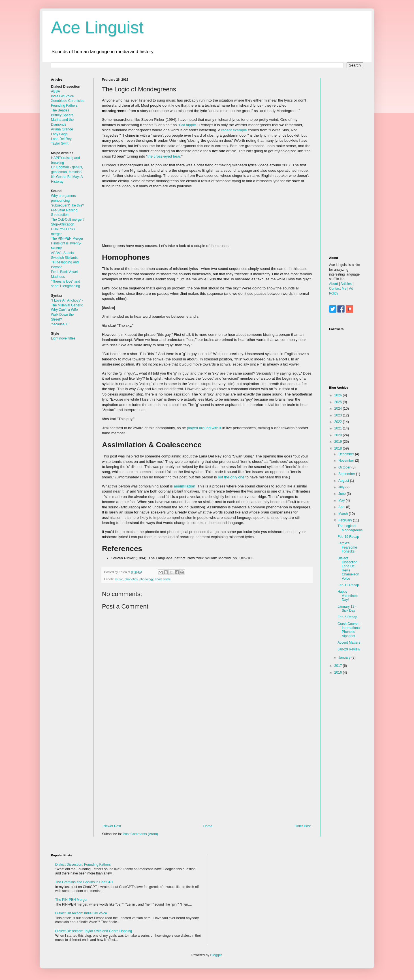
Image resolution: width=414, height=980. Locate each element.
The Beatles (60, 110)
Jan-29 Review (349, 649)
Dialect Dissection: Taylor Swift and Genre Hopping (94, 931)
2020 (339, 435)
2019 (339, 442)
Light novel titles (63, 338)
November (347, 461)
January (345, 657)
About (333, 284)
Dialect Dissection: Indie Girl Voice (81, 913)
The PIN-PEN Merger (67, 238)
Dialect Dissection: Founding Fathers (83, 865)
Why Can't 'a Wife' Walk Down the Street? (65, 315)
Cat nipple (187, 125)
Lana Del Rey (61, 139)
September (347, 474)
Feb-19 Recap (348, 537)
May (342, 500)
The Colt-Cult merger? (68, 220)
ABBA (56, 91)
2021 (339, 428)
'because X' (60, 324)
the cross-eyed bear (164, 156)
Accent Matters (349, 642)
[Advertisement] (207, 777)
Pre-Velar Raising (64, 210)
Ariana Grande (62, 129)
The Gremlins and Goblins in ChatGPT (84, 882)
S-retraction (60, 215)
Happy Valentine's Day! (348, 596)
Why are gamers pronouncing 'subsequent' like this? (68, 201)
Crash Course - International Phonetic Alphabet (349, 630)
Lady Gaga (59, 134)
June (342, 494)
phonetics (131, 579)
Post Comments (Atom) (140, 834)
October (345, 467)
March (344, 514)
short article (163, 579)
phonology (146, 579)
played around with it (204, 428)
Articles (346, 284)
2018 (339, 448)
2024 (339, 409)
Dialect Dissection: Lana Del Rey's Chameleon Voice (348, 568)
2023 (339, 415)
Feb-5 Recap (347, 617)
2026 (339, 395)
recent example (234, 130)
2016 (339, 672)
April (342, 507)
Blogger (216, 955)
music (119, 579)
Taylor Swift (60, 143)
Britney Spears (62, 115)
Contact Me (338, 289)
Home (208, 826)
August (344, 481)
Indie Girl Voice (62, 96)
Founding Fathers (64, 106)
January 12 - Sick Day (347, 609)
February (346, 520)
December (347, 454)
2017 (339, 666)
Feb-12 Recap (348, 585)
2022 (339, 422)
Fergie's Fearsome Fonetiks (347, 547)
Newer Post (112, 826)
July (342, 487)
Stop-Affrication (63, 224)
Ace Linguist (97, 27)
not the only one (231, 477)
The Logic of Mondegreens (350, 528)
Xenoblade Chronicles (68, 101)
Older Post (303, 826)
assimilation (185, 486)
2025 (339, 402)
